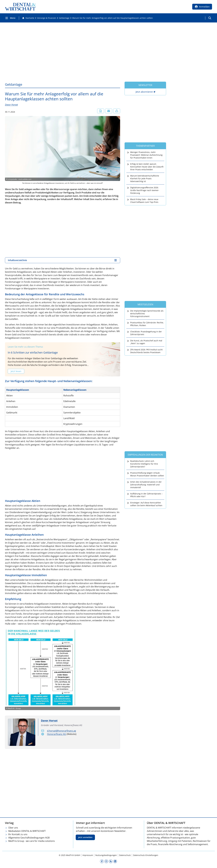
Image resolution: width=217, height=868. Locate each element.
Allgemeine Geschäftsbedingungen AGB (29, 838)
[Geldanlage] (64, 18)
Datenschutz (125, 855)
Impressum (88, 855)
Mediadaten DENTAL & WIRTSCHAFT (27, 831)
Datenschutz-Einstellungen (146, 855)
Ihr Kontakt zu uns (18, 834)
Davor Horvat (11, 105)
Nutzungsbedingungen (106, 855)
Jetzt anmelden (85, 837)
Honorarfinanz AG (57, 734)
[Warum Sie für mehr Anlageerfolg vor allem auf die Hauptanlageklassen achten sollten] (113, 18)
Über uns (13, 828)
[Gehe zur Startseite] (28, 18)
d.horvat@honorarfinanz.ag (62, 731)
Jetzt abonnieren (144, 92)
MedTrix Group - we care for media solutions (32, 841)
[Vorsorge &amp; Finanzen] (47, 18)
